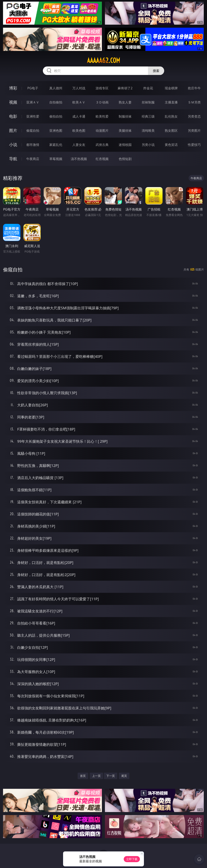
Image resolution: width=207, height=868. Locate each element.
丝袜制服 (148, 102)
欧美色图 (79, 131)
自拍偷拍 (56, 102)
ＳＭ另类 (194, 102)
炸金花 (148, 88)
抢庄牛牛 (194, 88)
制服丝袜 (125, 116)
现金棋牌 (171, 88)
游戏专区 (102, 88)
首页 (83, 776)
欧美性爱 (102, 116)
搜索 (156, 71)
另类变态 (194, 116)
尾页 (124, 776)
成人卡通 (79, 116)
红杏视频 (102, 159)
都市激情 (33, 145)
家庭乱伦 (56, 145)
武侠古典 (102, 145)
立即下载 (132, 859)
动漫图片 (102, 131)
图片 (13, 130)
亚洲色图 (56, 131)
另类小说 (148, 145)
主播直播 (171, 102)
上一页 (96, 776)
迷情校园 (125, 145)
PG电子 (33, 88)
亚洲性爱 (33, 116)
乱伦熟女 (171, 116)
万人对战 (79, 88)
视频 (13, 102)
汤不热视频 (79, 159)
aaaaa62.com (103, 60)
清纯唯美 (148, 131)
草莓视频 (56, 159)
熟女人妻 (125, 102)
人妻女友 (79, 145)
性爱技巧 (194, 145)
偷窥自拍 (33, 131)
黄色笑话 (171, 145)
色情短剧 (125, 159)
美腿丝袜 (125, 131)
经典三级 (148, 116)
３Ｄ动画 (102, 102)
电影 (13, 116)
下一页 (111, 776)
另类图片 (194, 131)
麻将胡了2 (125, 88)
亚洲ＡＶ (33, 102)
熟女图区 (171, 131)
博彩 (13, 88)
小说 (13, 145)
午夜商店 (33, 159)
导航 (13, 159)
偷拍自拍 (56, 116)
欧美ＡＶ (79, 102)
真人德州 (56, 88)
